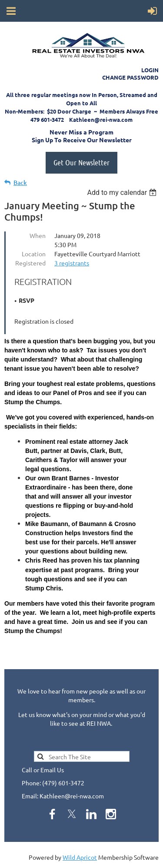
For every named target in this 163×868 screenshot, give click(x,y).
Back (20, 183)
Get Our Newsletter (81, 162)
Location (34, 254)
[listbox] (123, 193)
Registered (30, 263)
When (38, 235)
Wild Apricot (80, 857)
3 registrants (72, 263)
